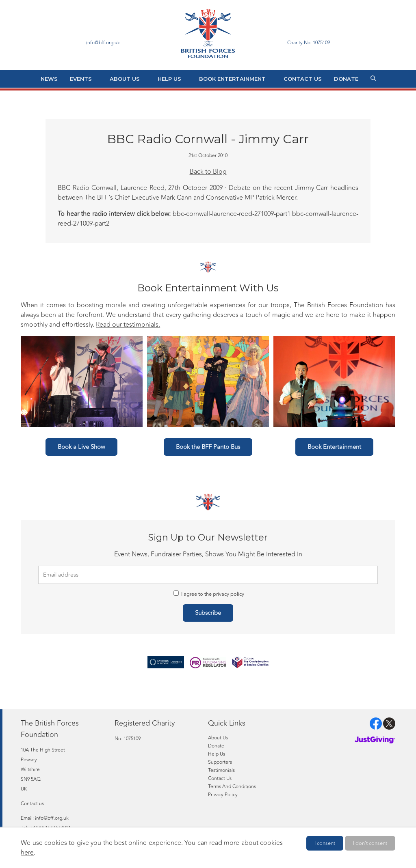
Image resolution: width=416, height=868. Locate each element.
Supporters (220, 762)
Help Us (169, 79)
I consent (325, 843)
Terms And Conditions (232, 786)
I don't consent (370, 843)
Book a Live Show (81, 447)
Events (81, 79)
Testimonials (221, 770)
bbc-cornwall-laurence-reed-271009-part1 (232, 214)
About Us (125, 79)
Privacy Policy (223, 795)
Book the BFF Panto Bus (208, 447)
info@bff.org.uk (52, 818)
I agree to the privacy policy (209, 594)
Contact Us (303, 79)
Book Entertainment (232, 79)
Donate (346, 79)
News (49, 79)
